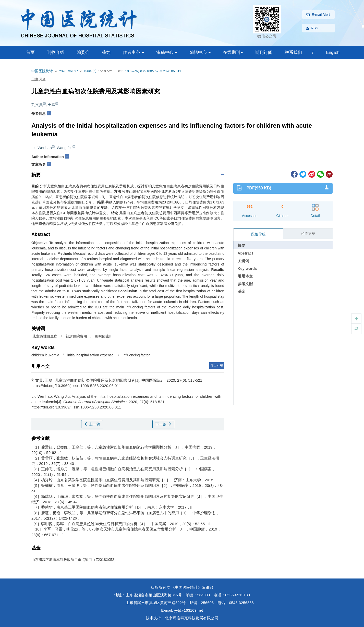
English (333, 52)
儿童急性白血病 (44, 336)
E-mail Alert (318, 15)
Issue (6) (90, 71)
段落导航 (258, 234)
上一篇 (92, 424)
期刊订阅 (264, 52)
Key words (247, 268)
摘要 (241, 245)
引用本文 (245, 276)
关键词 (243, 261)
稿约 (106, 52)
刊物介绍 (56, 52)
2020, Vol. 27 (69, 71)
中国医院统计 (42, 71)
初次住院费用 (76, 336)
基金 (241, 291)
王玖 (52, 105)
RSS (312, 28)
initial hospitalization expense (91, 355)
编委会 (83, 52)
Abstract (245, 253)
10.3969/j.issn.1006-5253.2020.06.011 (153, 71)
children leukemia (46, 355)
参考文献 (245, 284)
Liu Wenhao (42, 148)
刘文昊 (37, 105)
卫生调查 (39, 79)
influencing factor (136, 355)
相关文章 (308, 234)
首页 (30, 52)
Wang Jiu (65, 148)
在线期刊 (233, 52)
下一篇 (163, 424)
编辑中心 (200, 52)
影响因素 (103, 336)
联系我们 (293, 52)
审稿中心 (167, 52)
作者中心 (133, 52)
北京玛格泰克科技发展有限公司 (192, 618)
